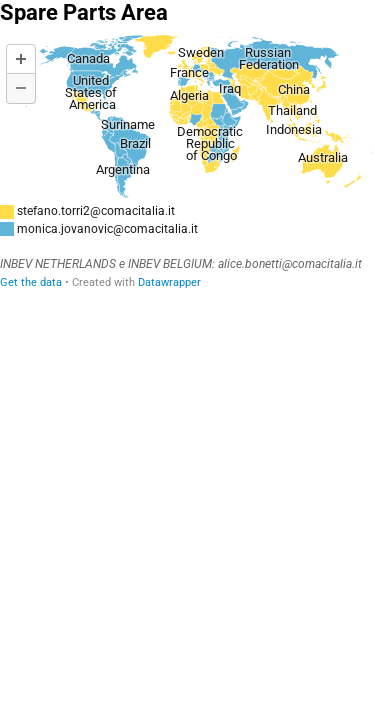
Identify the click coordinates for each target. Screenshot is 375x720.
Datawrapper (169, 282)
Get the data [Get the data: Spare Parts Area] (31, 282)
